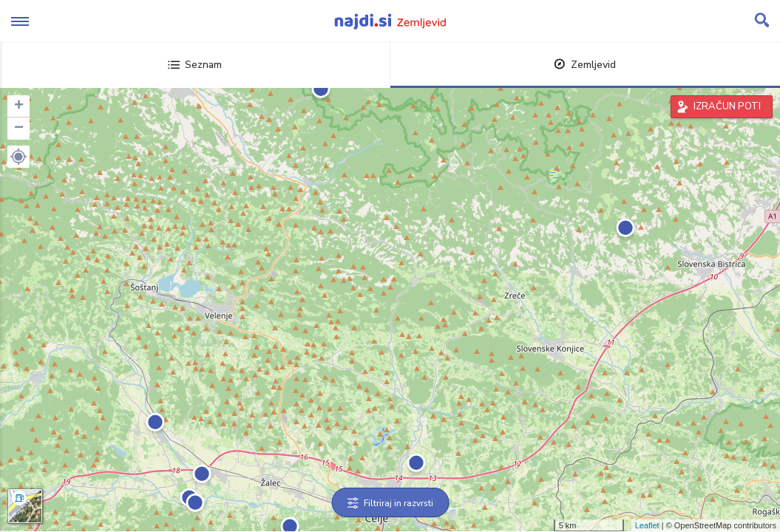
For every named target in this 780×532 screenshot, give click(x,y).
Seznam (195, 65)
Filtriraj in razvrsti (390, 503)
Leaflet (647, 525)
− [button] (19, 129)
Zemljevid (585, 65)
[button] (18, 157)
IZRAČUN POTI (727, 106)
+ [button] (19, 106)
